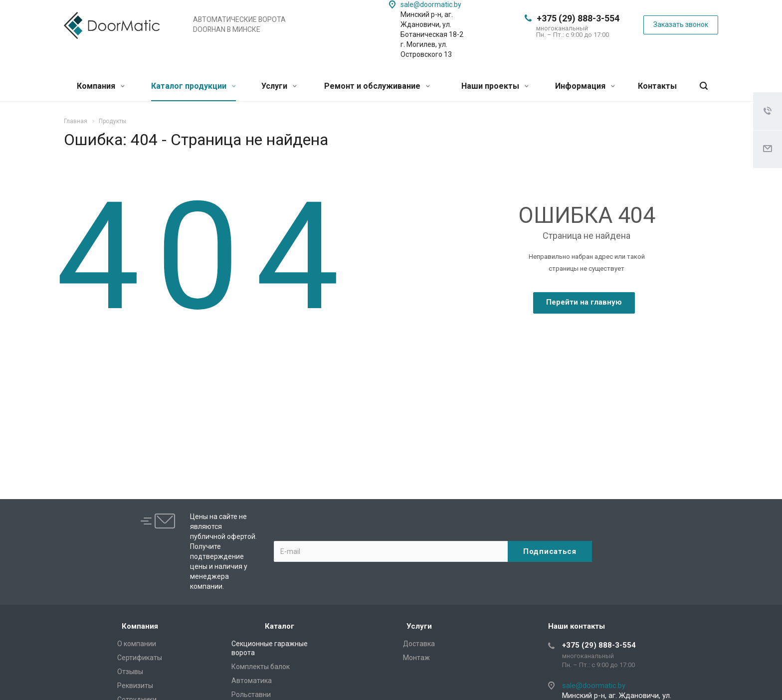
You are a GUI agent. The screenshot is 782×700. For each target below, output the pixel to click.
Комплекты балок (261, 667)
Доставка (419, 644)
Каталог (280, 626)
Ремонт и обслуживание (377, 86)
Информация (585, 86)
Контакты (657, 86)
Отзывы (130, 672)
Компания (101, 86)
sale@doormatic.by (431, 4)
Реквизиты (135, 686)
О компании (137, 644)
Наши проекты (495, 86)
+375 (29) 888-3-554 (578, 18)
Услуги (279, 86)
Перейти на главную (584, 302)
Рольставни (251, 695)
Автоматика (252, 681)
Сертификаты (140, 658)
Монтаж (416, 658)
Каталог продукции (194, 86)
